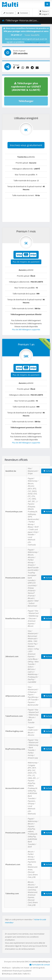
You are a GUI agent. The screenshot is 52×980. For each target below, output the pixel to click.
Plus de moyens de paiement (26, 262)
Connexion (23, 13)
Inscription (8, 13)
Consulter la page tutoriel (35, 42)
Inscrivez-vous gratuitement (26, 145)
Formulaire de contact (40, 965)
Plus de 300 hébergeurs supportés (26, 330)
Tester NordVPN (32, 35)
